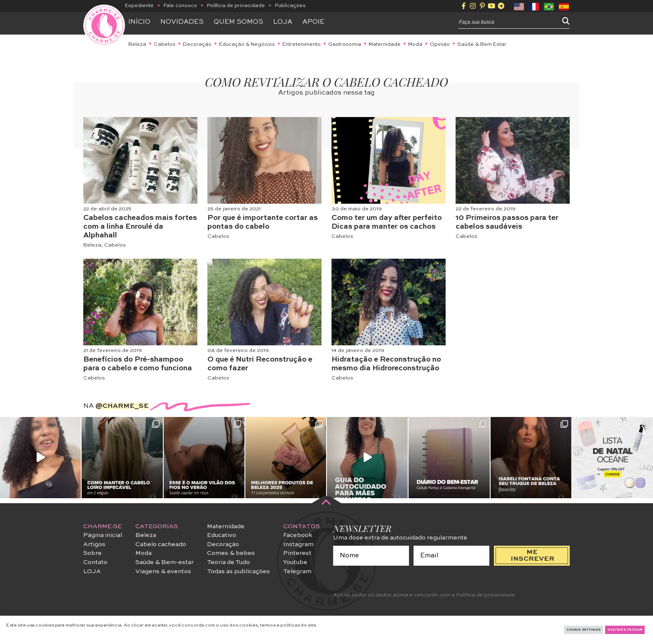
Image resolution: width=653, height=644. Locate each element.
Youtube (295, 562)
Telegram (297, 572)
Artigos (94, 544)
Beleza (137, 45)
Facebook (298, 535)
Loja (283, 22)
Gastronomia (345, 45)
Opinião (440, 45)
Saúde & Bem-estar (164, 562)
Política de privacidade (236, 6)
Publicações (290, 6)
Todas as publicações (238, 572)
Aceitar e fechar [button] (625, 630)
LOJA (92, 572)
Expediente (139, 6)
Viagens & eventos (163, 572)
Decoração (197, 45)
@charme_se (122, 406)
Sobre (92, 553)
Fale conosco (180, 6)
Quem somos (238, 22)
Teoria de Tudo (228, 562)
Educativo (222, 535)
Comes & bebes (231, 553)
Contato (95, 562)
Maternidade (385, 45)
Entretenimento (302, 45)
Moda (415, 45)
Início (139, 22)
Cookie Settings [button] (583, 630)
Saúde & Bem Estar (482, 45)
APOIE (313, 22)
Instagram (298, 544)
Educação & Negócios (247, 45)
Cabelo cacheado (161, 544)
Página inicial (103, 535)
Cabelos (164, 45)
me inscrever (532, 556)
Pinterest (297, 553)
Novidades (182, 22)
